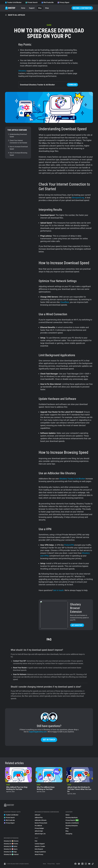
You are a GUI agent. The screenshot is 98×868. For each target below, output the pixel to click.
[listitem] (18, 781)
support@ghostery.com (38, 732)
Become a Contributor (82, 8)
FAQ (36, 841)
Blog (40, 8)
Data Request (39, 849)
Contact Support (40, 844)
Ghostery (22, 71)
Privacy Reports (72, 820)
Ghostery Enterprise (72, 826)
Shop (47, 8)
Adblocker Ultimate (41, 820)
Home (23, 8)
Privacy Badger (39, 828)
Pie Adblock (38, 826)
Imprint (58, 864)
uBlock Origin (39, 831)
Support (32, 8)
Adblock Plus (39, 818)
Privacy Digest (63, 2)
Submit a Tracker (40, 846)
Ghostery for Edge (10, 852)
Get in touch (58, 590)
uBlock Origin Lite (40, 834)
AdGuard (37, 815)
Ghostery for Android (11, 854)
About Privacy (39, 854)
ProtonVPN (69, 545)
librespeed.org (78, 198)
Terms (44, 864)
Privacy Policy (51, 864)
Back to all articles (15, 15)
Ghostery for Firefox (11, 844)
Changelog (69, 834)
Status (68, 815)
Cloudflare (65, 302)
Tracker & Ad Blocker (13, 2)
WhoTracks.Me (47, 2)
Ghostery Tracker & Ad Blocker (72, 479)
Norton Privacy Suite (41, 823)
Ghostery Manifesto (72, 818)
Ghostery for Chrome (11, 841)
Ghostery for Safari (11, 846)
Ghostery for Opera (11, 849)
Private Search (31, 2)
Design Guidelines (40, 852)
